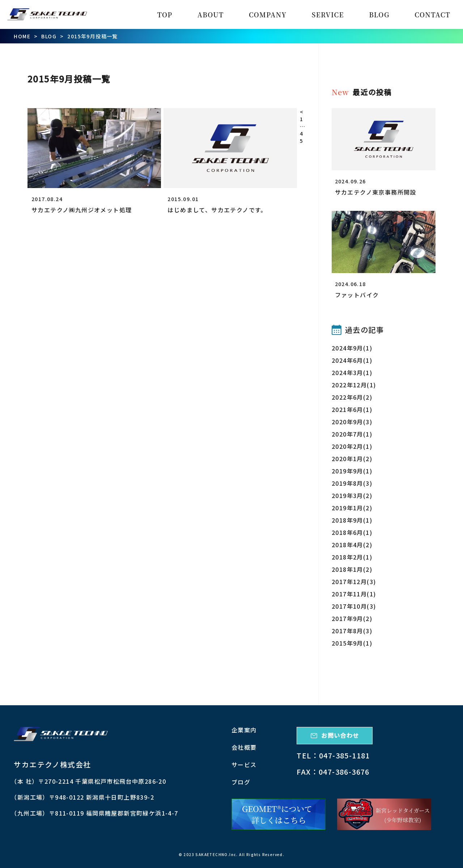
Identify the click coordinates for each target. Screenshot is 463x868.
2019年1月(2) (352, 508)
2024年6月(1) (352, 360)
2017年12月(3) (354, 582)
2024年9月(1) (352, 348)
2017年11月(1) (354, 594)
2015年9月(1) (352, 643)
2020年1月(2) (352, 459)
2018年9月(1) (352, 520)
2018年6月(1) (352, 532)
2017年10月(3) (354, 606)
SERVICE (328, 14)
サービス (244, 765)
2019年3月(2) (352, 495)
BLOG (379, 14)
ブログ (241, 782)
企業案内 (244, 730)
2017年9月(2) (352, 618)
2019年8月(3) (352, 483)
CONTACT (432, 14)
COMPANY (268, 14)
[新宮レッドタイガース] (384, 814)
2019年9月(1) (352, 471)
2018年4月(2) (352, 545)
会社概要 (244, 747)
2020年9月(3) (352, 422)
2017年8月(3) (352, 631)
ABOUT (211, 14)
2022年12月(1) (354, 385)
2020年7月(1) (352, 434)
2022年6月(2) (352, 397)
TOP (165, 14)
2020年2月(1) (352, 446)
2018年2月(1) (352, 557)
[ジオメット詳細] (279, 814)
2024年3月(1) (352, 373)
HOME (22, 36)
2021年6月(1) (352, 409)
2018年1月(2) (352, 569)
